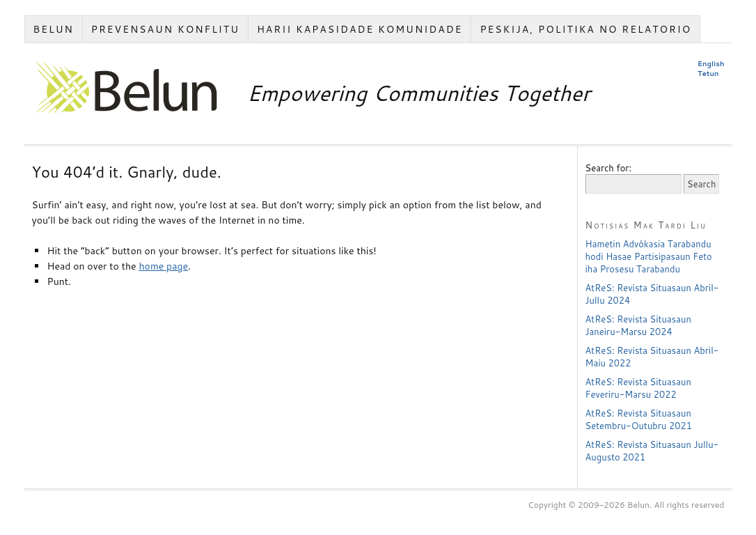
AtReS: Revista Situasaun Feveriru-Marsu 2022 (638, 388)
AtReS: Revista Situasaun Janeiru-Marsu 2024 (638, 325)
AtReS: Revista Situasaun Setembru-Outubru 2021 (639, 419)
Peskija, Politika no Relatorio (585, 29)
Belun (53, 29)
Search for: (609, 168)
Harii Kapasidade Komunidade (360, 29)
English (711, 63)
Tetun (708, 73)
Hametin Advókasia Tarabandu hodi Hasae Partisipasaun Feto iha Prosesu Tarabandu (649, 256)
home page (163, 266)
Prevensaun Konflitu (165, 29)
